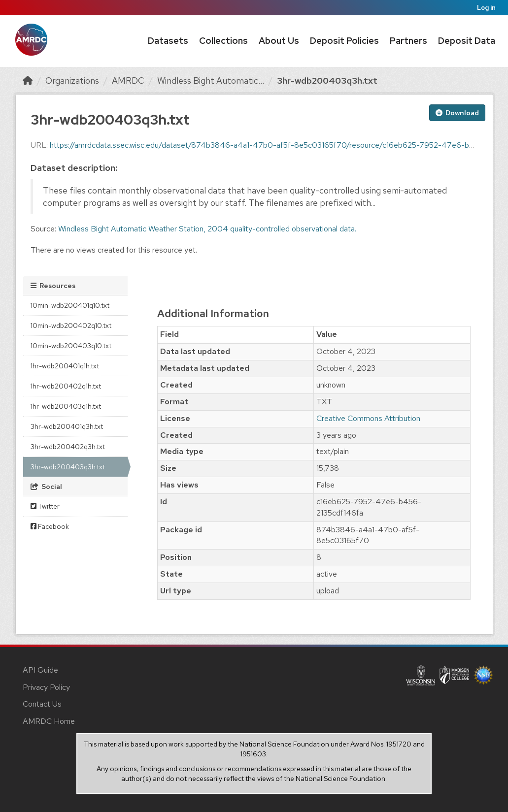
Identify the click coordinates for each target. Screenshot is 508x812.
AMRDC (128, 81)
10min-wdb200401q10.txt (70, 305)
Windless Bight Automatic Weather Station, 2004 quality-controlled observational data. (207, 229)
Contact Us (42, 704)
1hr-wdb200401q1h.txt (65, 366)
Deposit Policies (344, 41)
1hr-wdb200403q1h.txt (66, 406)
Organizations (72, 81)
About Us (279, 41)
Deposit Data (467, 41)
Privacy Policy (46, 687)
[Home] (28, 81)
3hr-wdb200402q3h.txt (68, 447)
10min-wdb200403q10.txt (71, 346)
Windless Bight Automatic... (211, 81)
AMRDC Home (49, 721)
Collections (223, 41)
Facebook (50, 526)
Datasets (168, 41)
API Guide (40, 670)
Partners (408, 41)
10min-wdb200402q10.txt (71, 325)
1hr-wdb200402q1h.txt (66, 386)
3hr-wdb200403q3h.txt (327, 81)
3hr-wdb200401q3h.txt (67, 426)
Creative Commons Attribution (368, 418)
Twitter (45, 506)
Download (457, 113)
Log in (486, 8)
